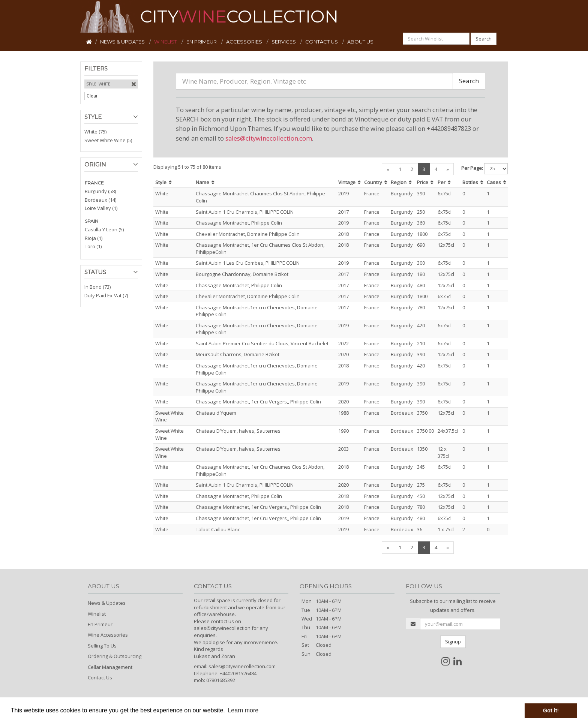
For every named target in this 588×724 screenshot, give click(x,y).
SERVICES (284, 42)
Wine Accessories (108, 635)
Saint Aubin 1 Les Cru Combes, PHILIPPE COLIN (248, 263)
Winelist (97, 614)
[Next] (448, 169)
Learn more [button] (243, 710)
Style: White (98, 84)
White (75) (95, 132)
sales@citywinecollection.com (269, 138)
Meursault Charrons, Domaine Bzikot (238, 354)
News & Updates (107, 603)
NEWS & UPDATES (123, 42)
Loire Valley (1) (101, 208)
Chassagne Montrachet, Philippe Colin (239, 223)
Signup (453, 642)
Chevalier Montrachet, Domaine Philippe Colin (248, 234)
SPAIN (91, 221)
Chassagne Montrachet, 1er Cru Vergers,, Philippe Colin (258, 402)
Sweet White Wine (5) (108, 140)
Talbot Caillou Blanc (218, 529)
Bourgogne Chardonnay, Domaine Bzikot (242, 274)
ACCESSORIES (245, 42)
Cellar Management (110, 667)
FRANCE (94, 183)
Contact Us (100, 678)
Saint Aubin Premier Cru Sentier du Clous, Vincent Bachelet (262, 343)
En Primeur (100, 624)
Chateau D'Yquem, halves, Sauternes (238, 431)
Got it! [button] (551, 711)
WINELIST (166, 42)
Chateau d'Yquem (216, 413)
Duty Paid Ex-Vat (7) (106, 295)
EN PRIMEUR (202, 42)
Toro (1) (93, 246)
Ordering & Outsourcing (115, 656)
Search (484, 39)
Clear (92, 96)
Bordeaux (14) (100, 200)
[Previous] (388, 169)
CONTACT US (322, 42)
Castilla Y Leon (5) (104, 229)
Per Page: (472, 168)
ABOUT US (360, 42)
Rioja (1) (94, 238)
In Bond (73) (97, 287)
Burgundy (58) (100, 191)
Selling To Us (102, 646)
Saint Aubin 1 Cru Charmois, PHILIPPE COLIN (245, 212)
